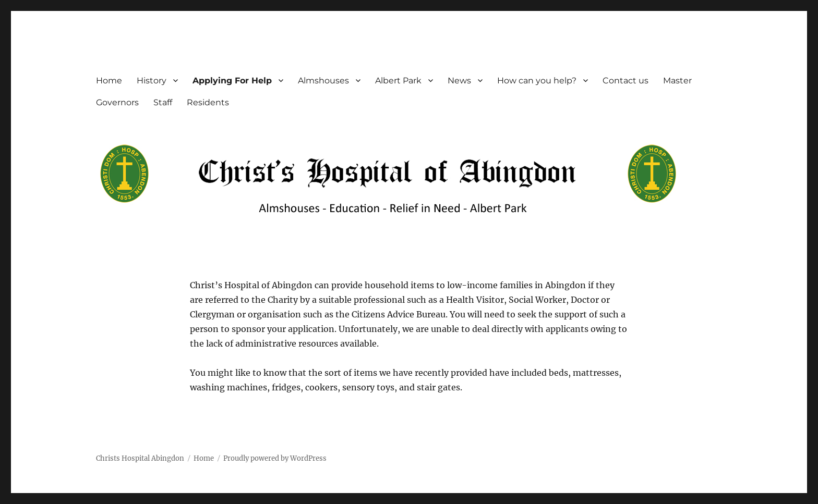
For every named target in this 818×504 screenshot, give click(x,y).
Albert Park (398, 81)
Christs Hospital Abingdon (140, 458)
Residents (208, 102)
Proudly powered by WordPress (275, 458)
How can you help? (537, 81)
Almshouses (323, 81)
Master (677, 81)
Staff (163, 102)
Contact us (625, 81)
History (152, 81)
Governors (117, 102)
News (459, 81)
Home (109, 81)
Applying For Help (232, 81)
